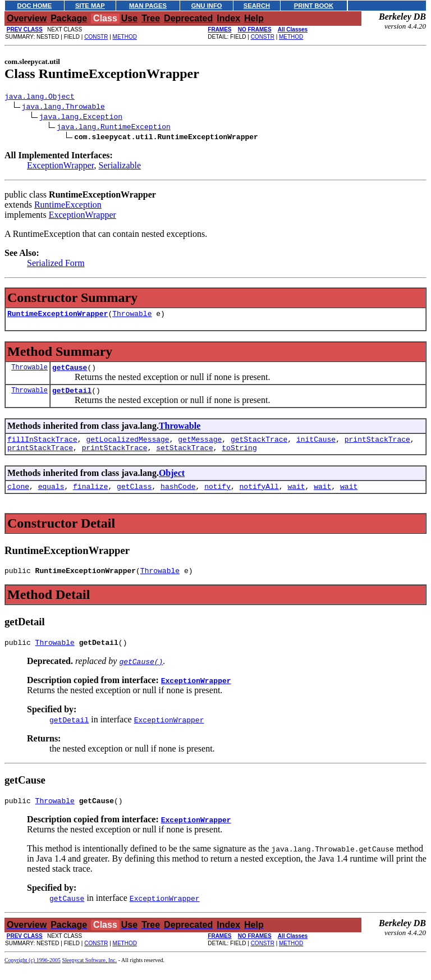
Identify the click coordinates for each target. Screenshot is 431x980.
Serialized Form (56, 265)
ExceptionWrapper (61, 167)
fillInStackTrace (42, 447)
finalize (90, 498)
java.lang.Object (40, 98)
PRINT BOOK (314, 6)
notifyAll (259, 498)
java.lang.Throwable (63, 108)
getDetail (72, 397)
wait (296, 498)
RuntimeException (68, 206)
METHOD (125, 37)
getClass (134, 498)
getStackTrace (259, 447)
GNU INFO (207, 6)
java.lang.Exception (81, 118)
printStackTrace (377, 447)
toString (239, 457)
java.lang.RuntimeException (114, 128)
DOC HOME (35, 6)
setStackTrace (184, 457)
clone (18, 498)
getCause (70, 372)
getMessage (200, 447)
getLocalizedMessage (127, 447)
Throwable (132, 317)
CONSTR (96, 37)
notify (217, 498)
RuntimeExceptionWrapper (58, 317)
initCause (316, 447)
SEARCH (257, 6)
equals (51, 498)
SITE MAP (90, 6)
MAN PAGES (148, 6)
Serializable (120, 167)
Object (172, 483)
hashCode (178, 498)
